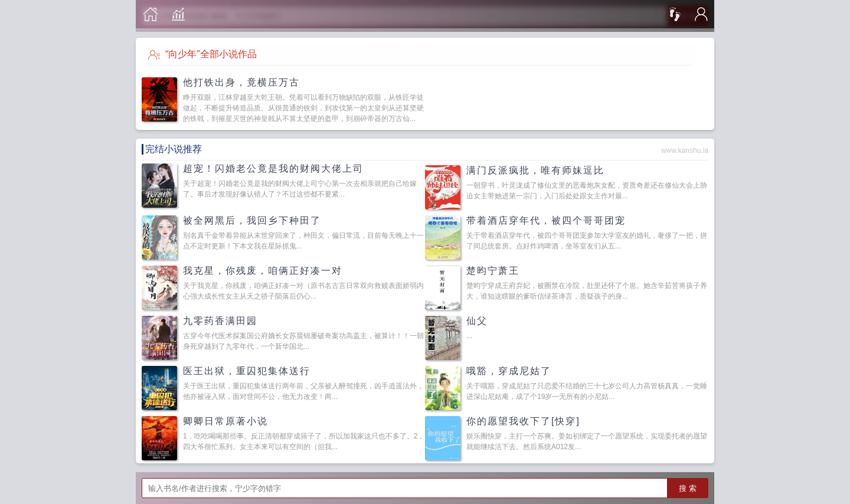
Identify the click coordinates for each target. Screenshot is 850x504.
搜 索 (688, 488)
